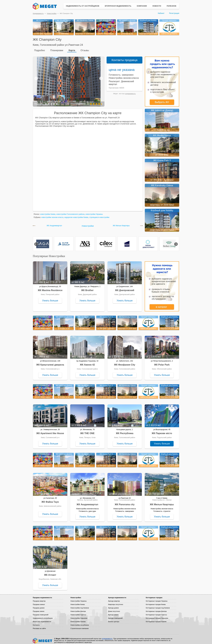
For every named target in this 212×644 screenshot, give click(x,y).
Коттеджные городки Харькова (157, 616)
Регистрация (174, 13)
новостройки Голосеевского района (70, 212)
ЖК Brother (87, 288)
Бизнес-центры (114, 619)
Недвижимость (38, 13)
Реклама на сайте (39, 626)
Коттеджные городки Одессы (156, 613)
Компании (142, 6)
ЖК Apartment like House (50, 431)
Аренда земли (113, 613)
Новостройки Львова (78, 619)
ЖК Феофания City (125, 363)
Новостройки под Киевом (80, 606)
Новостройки (52, 13)
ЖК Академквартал (54, 224)
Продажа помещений (41, 613)
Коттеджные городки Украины (157, 599)
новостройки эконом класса (52, 215)
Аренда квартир (114, 599)
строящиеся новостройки (99, 215)
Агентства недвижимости (42, 619)
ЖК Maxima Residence (50, 288)
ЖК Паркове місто (162, 431)
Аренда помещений (115, 616)
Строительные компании (79, 626)
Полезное (171, 6)
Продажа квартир (39, 599)
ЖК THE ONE (87, 431)
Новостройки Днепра (78, 609)
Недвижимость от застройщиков (83, 6)
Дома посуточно (114, 609)
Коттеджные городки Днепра (156, 609)
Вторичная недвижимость (118, 6)
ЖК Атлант (50, 573)
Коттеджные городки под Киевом (158, 606)
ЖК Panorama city (125, 502)
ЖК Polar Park (162, 363)
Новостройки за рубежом (80, 623)
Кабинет (161, 13)
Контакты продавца (125, 58)
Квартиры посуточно (116, 602)
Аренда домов (113, 606)
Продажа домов (39, 606)
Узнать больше (50, 298)
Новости (157, 6)
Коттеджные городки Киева (156, 602)
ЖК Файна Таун (50, 500)
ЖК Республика (125, 431)
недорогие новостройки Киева (76, 215)
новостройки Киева (48, 212)
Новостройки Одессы (78, 613)
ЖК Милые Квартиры (121, 224)
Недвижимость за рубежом (43, 616)
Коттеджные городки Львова (156, 619)
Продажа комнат (39, 602)
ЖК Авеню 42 (87, 363)
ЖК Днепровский (125, 288)
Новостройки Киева (78, 602)
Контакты (36, 623)
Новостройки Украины (79, 599)
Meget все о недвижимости (43, 639)
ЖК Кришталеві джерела (50, 363)
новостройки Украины (94, 212)
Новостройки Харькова (79, 616)
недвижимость (130, 91)
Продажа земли (39, 609)
